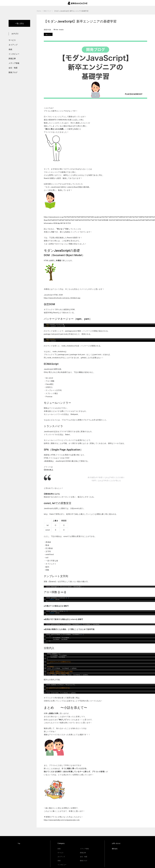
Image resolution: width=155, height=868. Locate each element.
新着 (59, 849)
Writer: (57, 30)
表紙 (10, 49)
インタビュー (14, 54)
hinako (62, 30)
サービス (12, 40)
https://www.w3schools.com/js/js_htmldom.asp (63, 298)
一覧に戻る (19, 23)
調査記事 (12, 59)
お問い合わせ (117, 843)
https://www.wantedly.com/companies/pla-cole (63, 820)
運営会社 (115, 849)
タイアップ (13, 45)
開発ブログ (13, 72)
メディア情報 (14, 63)
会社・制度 (13, 68)
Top (19, 843)
